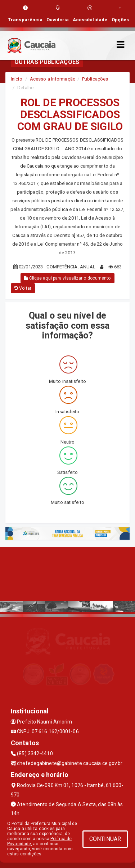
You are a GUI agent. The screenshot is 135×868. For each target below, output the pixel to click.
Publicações (95, 79)
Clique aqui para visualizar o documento (67, 278)
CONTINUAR (105, 839)
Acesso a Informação (53, 79)
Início (17, 79)
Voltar (23, 288)
